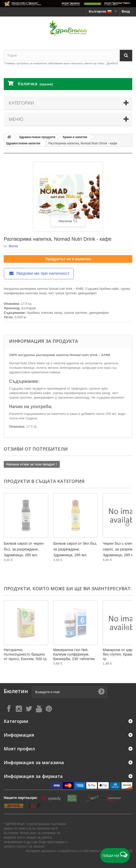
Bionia (13, 246)
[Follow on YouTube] (39, 708)
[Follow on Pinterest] (49, 708)
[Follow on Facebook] (9, 708)
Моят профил (19, 749)
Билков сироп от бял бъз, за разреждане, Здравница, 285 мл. (75, 549)
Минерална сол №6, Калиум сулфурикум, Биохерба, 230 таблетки (74, 654)
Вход (126, 11)
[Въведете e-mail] (69, 692)
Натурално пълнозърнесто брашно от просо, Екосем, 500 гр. (26, 654)
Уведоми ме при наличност (39, 273)
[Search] (126, 55)
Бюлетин (16, 691)
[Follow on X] (29, 708)
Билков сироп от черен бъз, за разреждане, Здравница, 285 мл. (24, 549)
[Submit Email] (101, 692)
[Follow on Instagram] (19, 708)
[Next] (127, 524)
